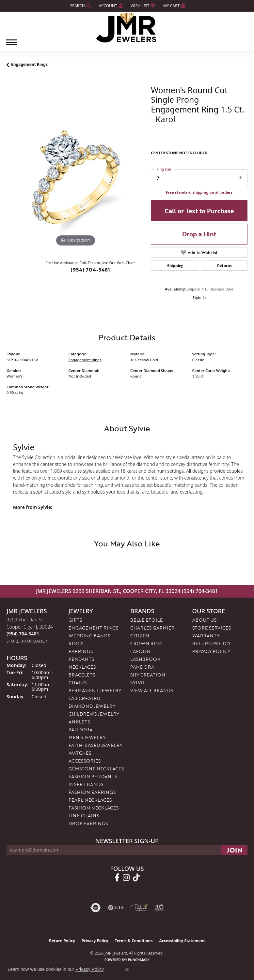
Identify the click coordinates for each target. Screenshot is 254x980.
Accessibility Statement (182, 942)
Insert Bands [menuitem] (86, 785)
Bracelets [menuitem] (82, 676)
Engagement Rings (29, 65)
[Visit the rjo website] (159, 909)
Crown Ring (146, 644)
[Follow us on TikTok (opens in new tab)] (136, 879)
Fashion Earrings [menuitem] (92, 793)
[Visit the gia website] (116, 909)
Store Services (212, 629)
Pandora (142, 668)
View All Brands (152, 691)
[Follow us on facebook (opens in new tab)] (117, 879)
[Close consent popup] (127, 970)
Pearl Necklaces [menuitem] (90, 801)
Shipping (175, 266)
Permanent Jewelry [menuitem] (95, 691)
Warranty (206, 637)
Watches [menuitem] (80, 754)
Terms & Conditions (134, 942)
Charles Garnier (152, 629)
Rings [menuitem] (76, 644)
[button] (80, 6)
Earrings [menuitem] (81, 652)
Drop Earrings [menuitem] (88, 824)
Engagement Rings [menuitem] (93, 629)
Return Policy (211, 644)
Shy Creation (148, 676)
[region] (75, 180)
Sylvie (138, 683)
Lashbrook (145, 660)
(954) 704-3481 (90, 271)
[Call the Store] (23, 635)
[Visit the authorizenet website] (96, 909)
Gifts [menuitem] (75, 621)
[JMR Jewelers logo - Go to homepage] (127, 28)
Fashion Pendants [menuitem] (93, 777)
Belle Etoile (146, 621)
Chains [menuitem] (78, 683)
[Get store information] (28, 642)
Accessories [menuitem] (85, 762)
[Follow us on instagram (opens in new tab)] (126, 879)
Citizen (140, 637)
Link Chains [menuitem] (84, 817)
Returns (224, 266)
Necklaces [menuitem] (82, 668)
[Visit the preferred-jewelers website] (139, 909)
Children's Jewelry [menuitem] (94, 715)
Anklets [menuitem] (79, 723)
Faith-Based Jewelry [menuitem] (95, 746)
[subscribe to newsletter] (234, 851)
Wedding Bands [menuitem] (89, 637)
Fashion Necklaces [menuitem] (94, 809)
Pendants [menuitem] (81, 660)
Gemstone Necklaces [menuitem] (96, 770)
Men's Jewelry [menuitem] (87, 738)
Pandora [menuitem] (80, 730)
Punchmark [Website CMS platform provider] (139, 961)
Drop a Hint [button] (199, 235)
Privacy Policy (211, 652)
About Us (204, 621)
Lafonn (140, 652)
